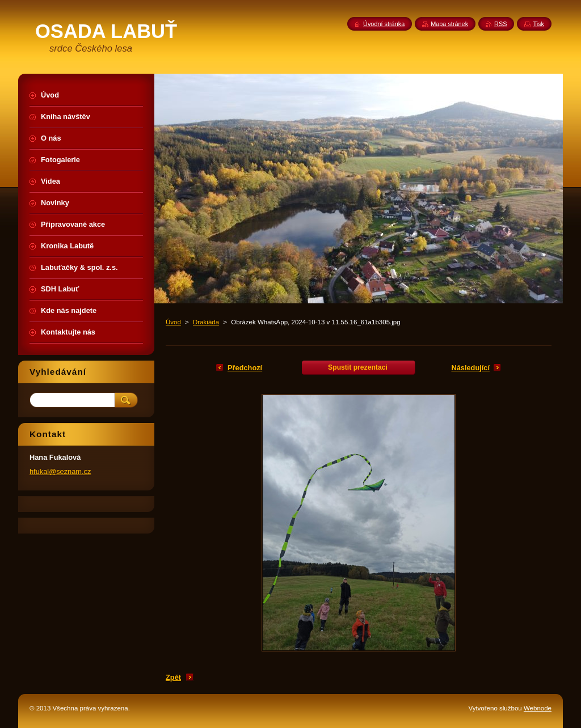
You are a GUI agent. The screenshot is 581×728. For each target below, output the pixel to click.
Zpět (173, 677)
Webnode (538, 708)
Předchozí (245, 368)
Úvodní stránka (384, 24)
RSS (500, 24)
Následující (470, 368)
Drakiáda (206, 322)
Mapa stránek (449, 24)
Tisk (538, 24)
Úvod (173, 322)
